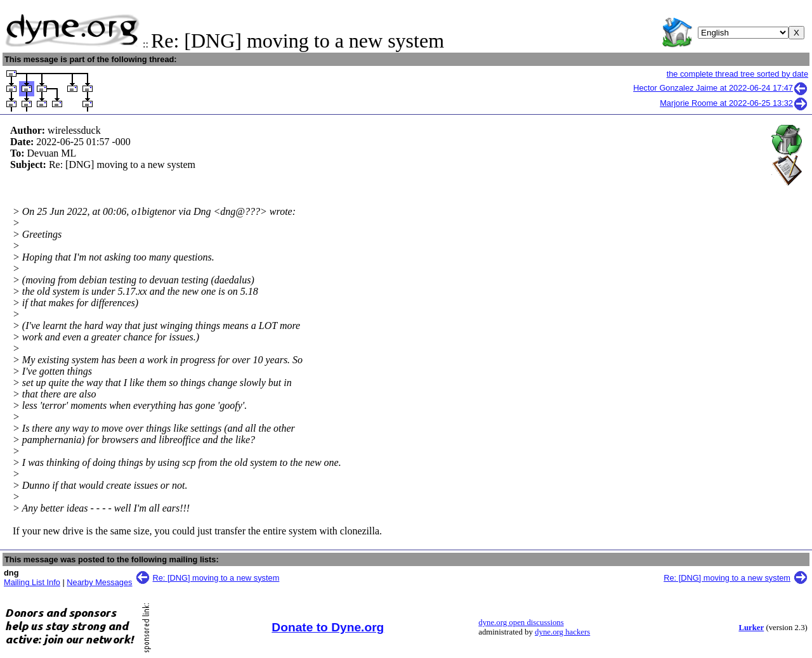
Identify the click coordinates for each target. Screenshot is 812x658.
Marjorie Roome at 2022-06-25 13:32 (734, 103)
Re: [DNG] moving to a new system (216, 578)
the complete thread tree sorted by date (737, 74)
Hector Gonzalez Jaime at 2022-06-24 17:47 (721, 88)
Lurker (751, 628)
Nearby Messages (99, 582)
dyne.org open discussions (521, 623)
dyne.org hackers (562, 632)
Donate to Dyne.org (328, 627)
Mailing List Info (32, 582)
